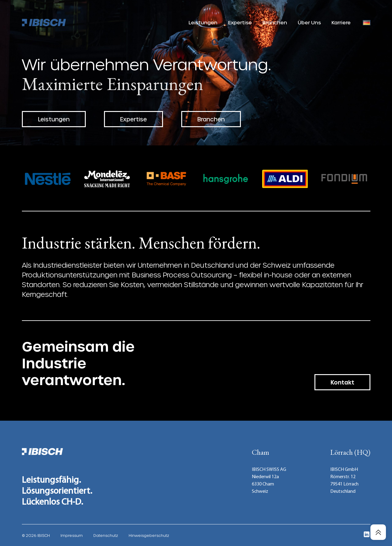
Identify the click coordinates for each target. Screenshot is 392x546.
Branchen (275, 22)
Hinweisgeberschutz (149, 535)
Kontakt (342, 382)
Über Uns (309, 22)
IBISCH (44, 535)
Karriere (341, 22)
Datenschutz (106, 535)
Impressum (72, 535)
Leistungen (203, 22)
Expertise (240, 22)
